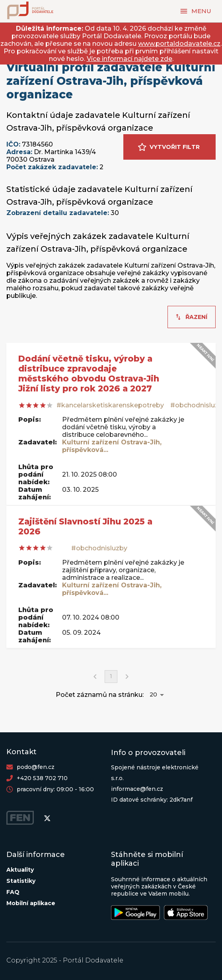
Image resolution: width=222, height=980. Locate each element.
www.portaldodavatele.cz (179, 44)
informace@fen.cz (137, 789)
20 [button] (153, 694)
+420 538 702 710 (42, 778)
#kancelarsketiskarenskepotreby (110, 405)
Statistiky (21, 881)
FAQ (13, 892)
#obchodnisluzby (99, 548)
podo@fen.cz (36, 767)
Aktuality (20, 870)
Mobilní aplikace (31, 903)
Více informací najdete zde (129, 59)
